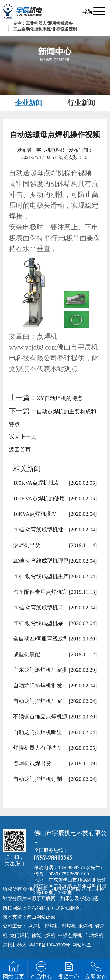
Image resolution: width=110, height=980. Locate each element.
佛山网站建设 (41, 917)
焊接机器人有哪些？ (38, 748)
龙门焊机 (20, 935)
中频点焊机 (70, 935)
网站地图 (82, 945)
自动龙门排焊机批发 (38, 686)
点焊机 (35, 926)
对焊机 (69, 926)
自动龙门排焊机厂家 (38, 701)
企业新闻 (29, 103)
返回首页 (20, 450)
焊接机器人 (15, 945)
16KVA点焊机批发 (35, 514)
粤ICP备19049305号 (50, 945)
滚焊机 (85, 926)
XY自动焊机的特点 (59, 398)
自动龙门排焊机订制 (38, 779)
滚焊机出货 (27, 545)
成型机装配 (27, 654)
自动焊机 (94, 935)
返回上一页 (23, 437)
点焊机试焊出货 (32, 763)
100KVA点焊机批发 (36, 483)
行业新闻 (81, 103)
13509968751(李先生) (80, 867)
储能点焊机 (44, 935)
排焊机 (52, 926)
